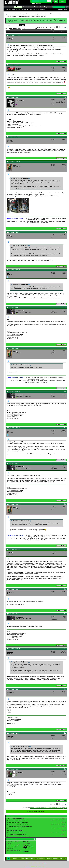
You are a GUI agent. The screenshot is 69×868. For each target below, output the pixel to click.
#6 (65, 232)
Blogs (46, 7)
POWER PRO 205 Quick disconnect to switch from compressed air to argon (32, 29)
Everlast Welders (18, 14)
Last (65, 27)
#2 (65, 65)
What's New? (37, 7)
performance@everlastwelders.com (17, 333)
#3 (65, 97)
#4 (65, 137)
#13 (65, 504)
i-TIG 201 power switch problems (15, 819)
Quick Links (41, 10)
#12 (65, 463)
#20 (65, 769)
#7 (65, 270)
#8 (65, 307)
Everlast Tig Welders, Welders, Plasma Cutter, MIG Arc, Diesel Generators (39, 858)
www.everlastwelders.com (14, 336)
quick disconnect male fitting (14, 831)
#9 (65, 348)
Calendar (18, 10)
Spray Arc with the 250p (32, 218)
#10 (65, 391)
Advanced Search (63, 9)
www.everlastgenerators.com (15, 334)
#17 (65, 649)
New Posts (9, 10)
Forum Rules (27, 851)
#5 (65, 161)
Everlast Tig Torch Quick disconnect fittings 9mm (19, 827)
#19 (65, 733)
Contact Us (16, 858)
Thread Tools (56, 32)
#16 (65, 614)
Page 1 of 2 (53, 27)
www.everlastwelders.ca (14, 719)
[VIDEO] (25, 847)
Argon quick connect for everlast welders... (18, 823)
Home (10, 7)
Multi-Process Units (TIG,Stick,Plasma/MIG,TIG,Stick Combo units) (42, 14)
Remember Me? (37, 4)
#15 (65, 589)
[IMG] (25, 845)
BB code (25, 841)
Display (63, 32)
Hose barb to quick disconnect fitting (16, 835)
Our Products (27, 7)
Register (63, 1)
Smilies (25, 843)
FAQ (13, 10)
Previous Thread (32, 812)
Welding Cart (54, 218)
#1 (65, 35)
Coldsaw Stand (45, 218)
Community (24, 10)
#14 (65, 549)
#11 (65, 428)
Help (56, 1)
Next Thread (41, 812)
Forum (18, 7)
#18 (65, 689)
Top (65, 808)
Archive (61, 858)
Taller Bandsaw (41, 220)
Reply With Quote (61, 61)
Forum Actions (33, 10)
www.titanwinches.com (13, 721)
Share (8, 25)
